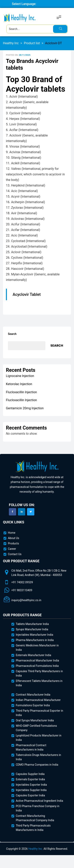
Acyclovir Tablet (27, 294)
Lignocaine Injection (20, 376)
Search (12, 334)
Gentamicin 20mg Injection (25, 408)
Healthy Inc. (36, 849)
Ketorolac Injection (19, 384)
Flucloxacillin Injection (21, 392)
